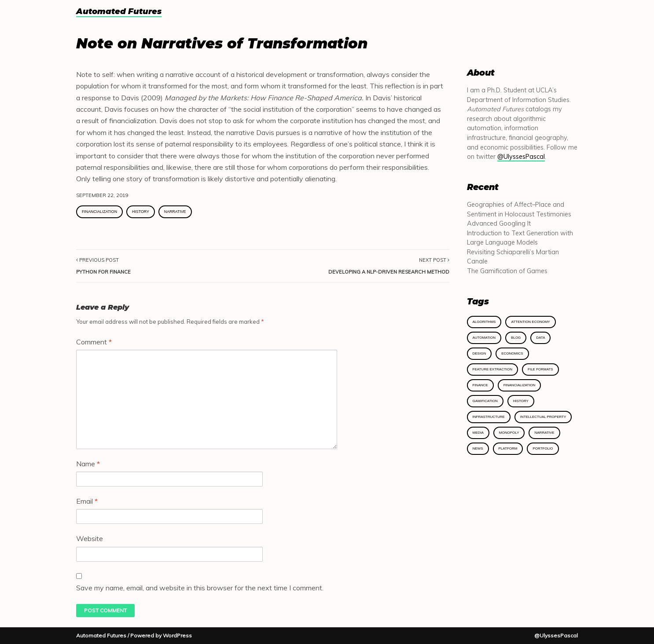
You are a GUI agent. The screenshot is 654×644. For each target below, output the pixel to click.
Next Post (389, 266)
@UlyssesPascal (521, 157)
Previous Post (103, 266)
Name (88, 464)
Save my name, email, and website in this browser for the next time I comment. (200, 588)
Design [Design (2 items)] (479, 353)
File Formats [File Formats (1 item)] (540, 369)
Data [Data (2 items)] (540, 338)
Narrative (175, 212)
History (141, 212)
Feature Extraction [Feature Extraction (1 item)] (493, 369)
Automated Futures (119, 12)
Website (90, 538)
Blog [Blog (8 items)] (516, 338)
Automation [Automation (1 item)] (484, 338)
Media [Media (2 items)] (478, 433)
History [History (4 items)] (521, 401)
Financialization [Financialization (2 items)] (520, 385)
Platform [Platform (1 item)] (508, 448)
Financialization (99, 212)
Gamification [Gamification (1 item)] (485, 401)
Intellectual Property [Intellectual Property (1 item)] (543, 417)
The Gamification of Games (507, 271)
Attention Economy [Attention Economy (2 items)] (530, 322)
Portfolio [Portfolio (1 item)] (543, 448)
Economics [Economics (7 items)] (512, 353)
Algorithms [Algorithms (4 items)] (484, 322)
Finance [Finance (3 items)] (480, 385)
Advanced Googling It (499, 223)
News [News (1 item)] (478, 448)
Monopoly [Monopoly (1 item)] (509, 433)
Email (87, 501)
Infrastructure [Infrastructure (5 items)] (489, 417)
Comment (94, 342)
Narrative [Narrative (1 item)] (544, 433)
